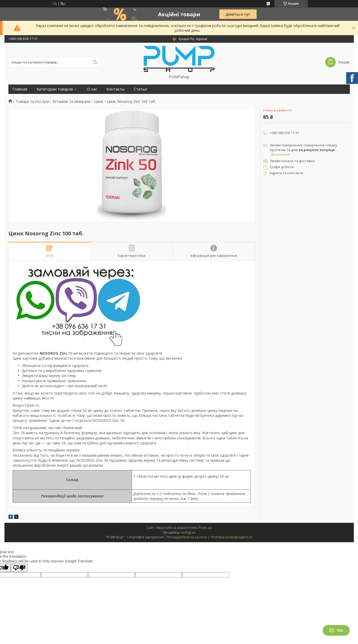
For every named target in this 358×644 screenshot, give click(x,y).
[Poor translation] (19, 568)
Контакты (115, 89)
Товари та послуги (32, 102)
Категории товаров (55, 89)
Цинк (99, 102)
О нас (92, 89)
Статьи (140, 89)
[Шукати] (95, 62)
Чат (336, 630)
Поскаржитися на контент (187, 537)
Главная (20, 89)
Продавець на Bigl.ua (179, 532)
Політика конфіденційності (232, 537)
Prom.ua (205, 528)
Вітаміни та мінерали (72, 102)
